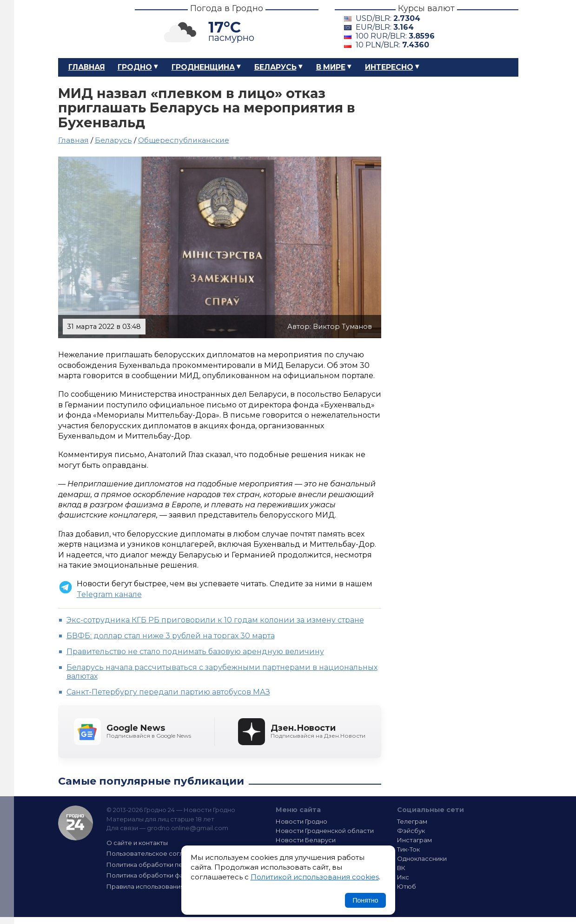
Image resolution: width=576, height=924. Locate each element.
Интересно (389, 67)
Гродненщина (203, 67)
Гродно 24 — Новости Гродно (76, 823)
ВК (401, 868)
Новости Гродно (301, 821)
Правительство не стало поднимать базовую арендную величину (195, 652)
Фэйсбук (411, 831)
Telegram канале (109, 594)
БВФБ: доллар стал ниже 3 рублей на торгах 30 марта (171, 636)
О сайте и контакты (137, 843)
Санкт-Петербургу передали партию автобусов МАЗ (168, 692)
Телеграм (412, 821)
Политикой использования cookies (315, 877)
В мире (331, 67)
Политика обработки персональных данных (176, 865)
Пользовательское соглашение (157, 853)
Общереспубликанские (184, 140)
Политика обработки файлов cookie (164, 875)
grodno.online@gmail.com (188, 828)
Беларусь (275, 67)
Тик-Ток (408, 849)
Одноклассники (422, 858)
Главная (87, 67)
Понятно (365, 900)
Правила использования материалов (166, 886)
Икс (403, 877)
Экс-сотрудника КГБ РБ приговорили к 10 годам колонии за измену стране (215, 620)
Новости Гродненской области (325, 831)
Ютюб (407, 886)
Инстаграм (414, 840)
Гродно (135, 67)
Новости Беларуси (306, 840)
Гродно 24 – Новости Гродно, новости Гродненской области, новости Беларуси (88, 29)
